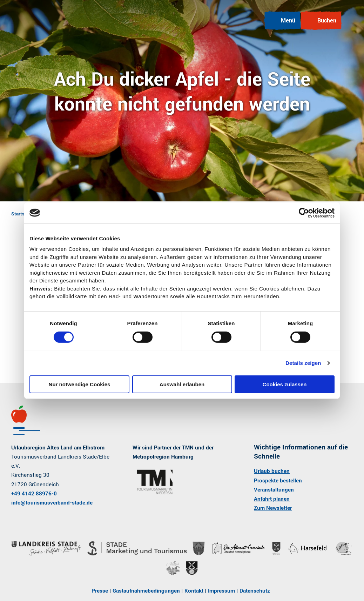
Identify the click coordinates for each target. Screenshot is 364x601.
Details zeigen (303, 363)
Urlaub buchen (272, 471)
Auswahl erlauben (182, 384)
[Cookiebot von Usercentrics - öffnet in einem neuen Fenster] (304, 213)
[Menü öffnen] (282, 21)
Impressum (221, 591)
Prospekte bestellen (278, 480)
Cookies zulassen (285, 384)
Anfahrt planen (272, 499)
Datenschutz (255, 591)
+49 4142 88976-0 (34, 494)
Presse (100, 591)
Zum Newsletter (273, 508)
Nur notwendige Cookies (80, 384)
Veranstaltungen (274, 490)
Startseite (22, 214)
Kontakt (194, 591)
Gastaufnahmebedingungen (146, 591)
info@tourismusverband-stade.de (52, 503)
